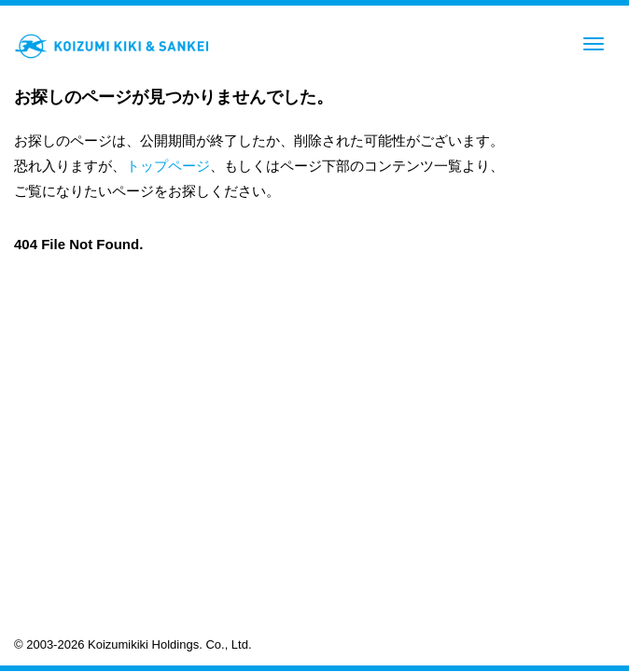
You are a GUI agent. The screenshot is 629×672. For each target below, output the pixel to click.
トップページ (168, 166)
